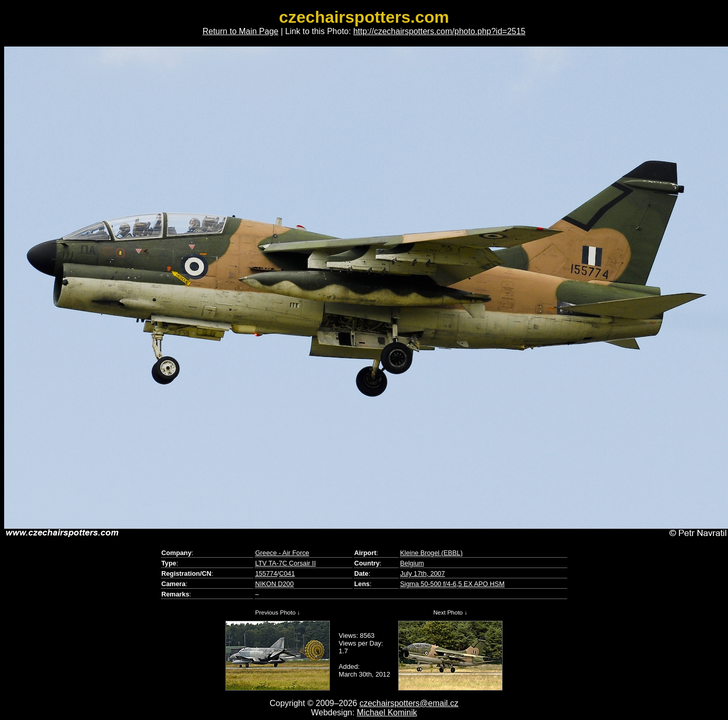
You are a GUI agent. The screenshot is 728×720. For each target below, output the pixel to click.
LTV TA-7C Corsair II (285, 563)
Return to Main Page (241, 31)
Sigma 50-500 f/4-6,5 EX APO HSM (452, 584)
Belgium (412, 563)
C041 (287, 573)
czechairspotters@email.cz (409, 703)
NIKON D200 (274, 584)
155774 (266, 573)
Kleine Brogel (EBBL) (431, 553)
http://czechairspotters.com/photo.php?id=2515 (439, 31)
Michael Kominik (387, 713)
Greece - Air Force (282, 553)
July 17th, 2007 (423, 573)
